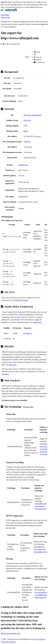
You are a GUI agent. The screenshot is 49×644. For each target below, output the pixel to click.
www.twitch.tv (39, 506)
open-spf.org (37, 322)
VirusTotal (37, 136)
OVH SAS (27, 120)
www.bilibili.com (41, 595)
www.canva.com (40, 509)
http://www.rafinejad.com (32, 115)
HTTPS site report (21, 300)
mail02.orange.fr (40, 597)
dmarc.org (12, 365)
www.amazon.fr (39, 547)
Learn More (5, 15)
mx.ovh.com (27, 333)
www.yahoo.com (39, 549)
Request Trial (16, 633)
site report (5, 374)
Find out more (6, 633)
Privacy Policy (40, 639)
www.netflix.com (40, 504)
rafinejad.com (23, 165)
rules (18, 317)
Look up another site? (11, 44)
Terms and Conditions (8, 642)
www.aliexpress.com (42, 592)
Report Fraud (5, 17)
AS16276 (27, 142)
